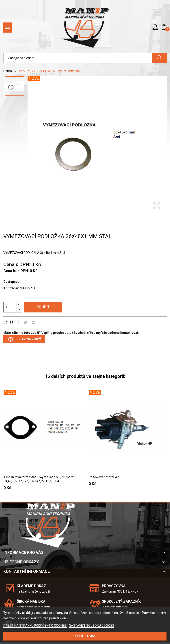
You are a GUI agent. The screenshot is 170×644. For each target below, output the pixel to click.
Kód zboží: (11, 288)
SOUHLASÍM (85, 636)
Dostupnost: (12, 282)
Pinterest (34, 322)
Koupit (43, 307)
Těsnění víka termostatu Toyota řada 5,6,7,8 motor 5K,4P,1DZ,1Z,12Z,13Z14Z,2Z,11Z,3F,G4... (39, 479)
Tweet (25, 322)
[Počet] (10, 307)
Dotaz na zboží (24, 339)
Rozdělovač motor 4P (104, 477)
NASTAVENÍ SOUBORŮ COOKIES (92, 626)
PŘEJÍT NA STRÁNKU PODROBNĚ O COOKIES (35, 626)
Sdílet (18, 322)
